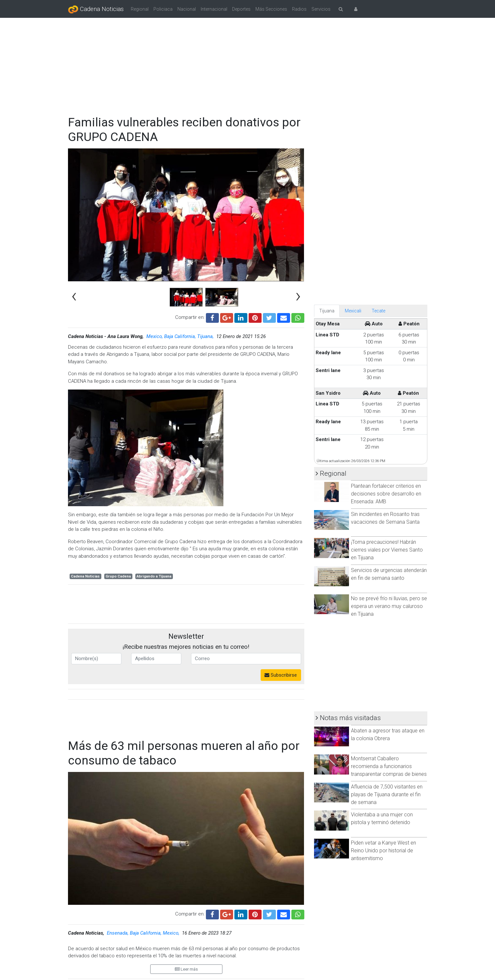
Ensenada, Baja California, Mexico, (144, 933)
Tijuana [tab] (327, 311)
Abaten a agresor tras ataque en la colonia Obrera (388, 735)
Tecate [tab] (378, 311)
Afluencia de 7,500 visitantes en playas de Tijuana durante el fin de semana (387, 794)
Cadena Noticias (96, 9)
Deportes (241, 9)
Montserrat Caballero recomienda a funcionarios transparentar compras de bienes (389, 766)
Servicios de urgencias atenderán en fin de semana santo (389, 574)
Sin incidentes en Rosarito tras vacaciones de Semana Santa (385, 518)
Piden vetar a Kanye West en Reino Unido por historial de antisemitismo (383, 851)
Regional (140, 9)
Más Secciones (271, 9)
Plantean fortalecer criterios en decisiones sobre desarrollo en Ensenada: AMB (386, 494)
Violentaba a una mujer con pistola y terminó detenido (382, 818)
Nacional (187, 9)
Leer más (186, 969)
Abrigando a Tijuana (154, 576)
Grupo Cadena (118, 576)
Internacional (214, 9)
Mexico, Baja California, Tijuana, (181, 336)
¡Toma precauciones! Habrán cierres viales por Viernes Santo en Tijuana (387, 550)
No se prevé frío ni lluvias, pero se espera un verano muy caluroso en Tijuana (389, 606)
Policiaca (163, 9)
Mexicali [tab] (353, 311)
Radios (299, 9)
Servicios (321, 9)
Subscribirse (281, 675)
